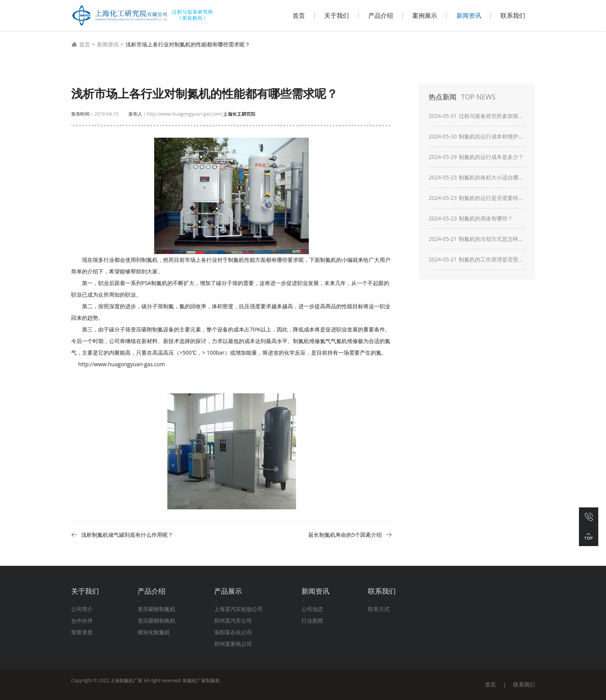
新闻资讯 (469, 15)
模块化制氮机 (154, 632)
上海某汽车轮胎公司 (238, 609)
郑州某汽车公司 (233, 621)
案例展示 (425, 15)
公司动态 (312, 609)
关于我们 (337, 15)
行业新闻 (312, 621)
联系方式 (379, 609)
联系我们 (513, 15)
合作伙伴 (82, 621)
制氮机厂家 (194, 680)
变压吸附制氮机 (157, 609)
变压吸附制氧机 (157, 621)
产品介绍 (381, 15)
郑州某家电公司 (233, 644)
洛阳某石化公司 (233, 632)
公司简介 (82, 609)
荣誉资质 (82, 632)
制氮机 (213, 680)
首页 (299, 15)
